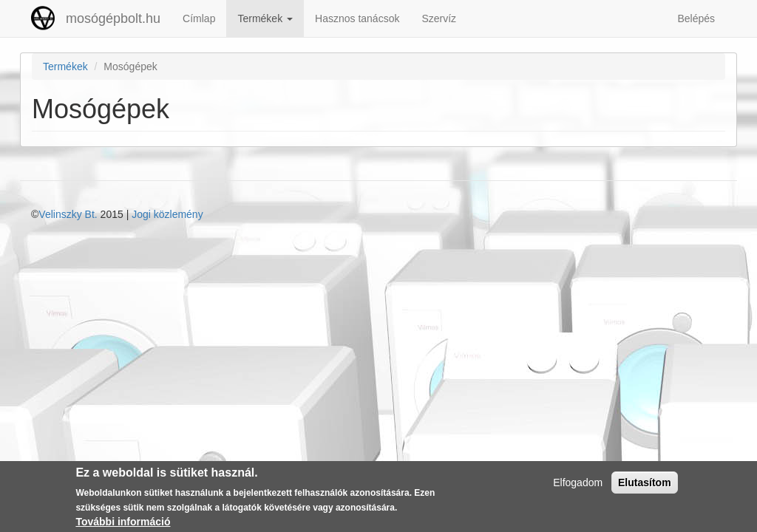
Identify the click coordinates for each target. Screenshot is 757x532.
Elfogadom (578, 485)
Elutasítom (645, 485)
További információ (123, 525)
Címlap (199, 18)
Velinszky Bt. (68, 214)
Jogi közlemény (167, 214)
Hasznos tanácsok (357, 18)
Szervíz (439, 18)
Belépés (696, 18)
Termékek (265, 18)
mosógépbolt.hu (113, 18)
